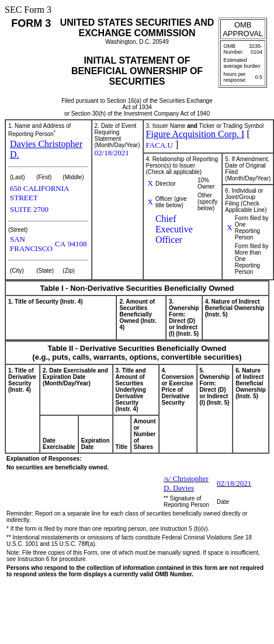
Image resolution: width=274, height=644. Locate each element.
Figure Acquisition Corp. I (195, 134)
